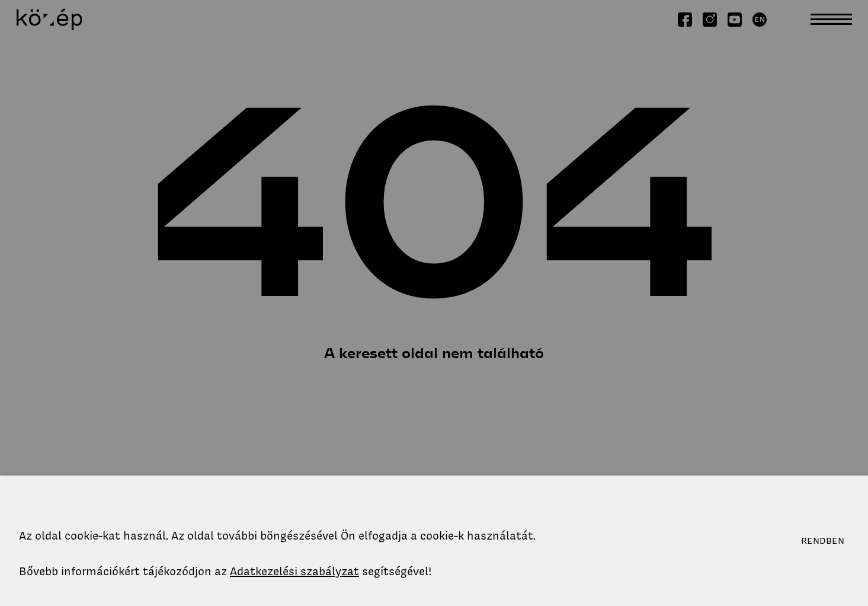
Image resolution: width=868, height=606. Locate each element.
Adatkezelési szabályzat (294, 571)
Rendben (823, 541)
